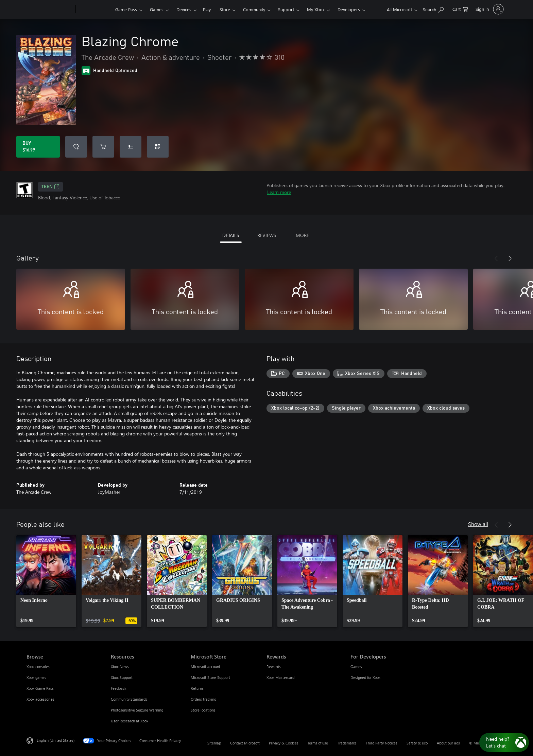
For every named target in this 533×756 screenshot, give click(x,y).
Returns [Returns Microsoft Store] (197, 688)
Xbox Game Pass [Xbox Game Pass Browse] (40, 688)
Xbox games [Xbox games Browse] (36, 677)
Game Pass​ (126, 9)
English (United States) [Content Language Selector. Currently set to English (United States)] (56, 740)
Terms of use (318, 743)
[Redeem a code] (158, 147)
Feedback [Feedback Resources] (118, 688)
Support (286, 9)
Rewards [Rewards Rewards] (274, 667)
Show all (478, 524)
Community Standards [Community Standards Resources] (129, 699)
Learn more (279, 192)
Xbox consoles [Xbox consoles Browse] (38, 667)
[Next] (510, 258)
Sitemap (214, 743)
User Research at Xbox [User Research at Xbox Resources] (130, 721)
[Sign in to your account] (489, 9)
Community (254, 9)
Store (225, 9)
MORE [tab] (302, 235)
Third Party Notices (382, 743)
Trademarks (347, 743)
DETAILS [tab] (231, 235)
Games (157, 9)
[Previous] (496, 258)
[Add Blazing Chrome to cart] (103, 147)
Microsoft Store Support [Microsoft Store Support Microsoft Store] (210, 677)
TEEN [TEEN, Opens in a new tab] (50, 187)
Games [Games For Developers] (356, 667)
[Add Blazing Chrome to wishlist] (76, 147)
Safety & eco (417, 743)
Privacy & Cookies (284, 743)
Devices (184, 9)
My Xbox (316, 9)
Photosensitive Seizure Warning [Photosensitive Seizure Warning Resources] (137, 710)
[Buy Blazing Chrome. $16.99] (38, 147)
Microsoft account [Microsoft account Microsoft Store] (205, 667)
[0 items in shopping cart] (460, 9)
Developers (349, 9)
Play (207, 9)
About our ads (448, 743)
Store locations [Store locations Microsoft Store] (203, 710)
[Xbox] (95, 10)
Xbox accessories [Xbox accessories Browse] (40, 699)
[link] (46, 581)
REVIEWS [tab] (267, 235)
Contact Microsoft (245, 743)
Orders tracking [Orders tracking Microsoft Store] (203, 699)
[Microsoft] (50, 10)
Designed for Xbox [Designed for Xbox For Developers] (365, 677)
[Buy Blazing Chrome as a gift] (131, 147)
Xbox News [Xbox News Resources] (120, 667)
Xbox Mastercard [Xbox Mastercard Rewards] (280, 677)
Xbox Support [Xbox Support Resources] (122, 677)
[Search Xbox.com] (433, 9)
